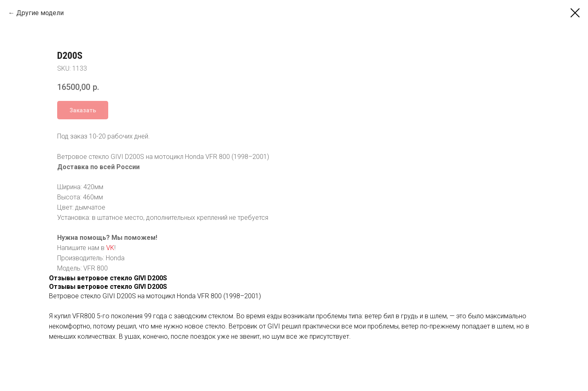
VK (355, 248)
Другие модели (40, 13)
